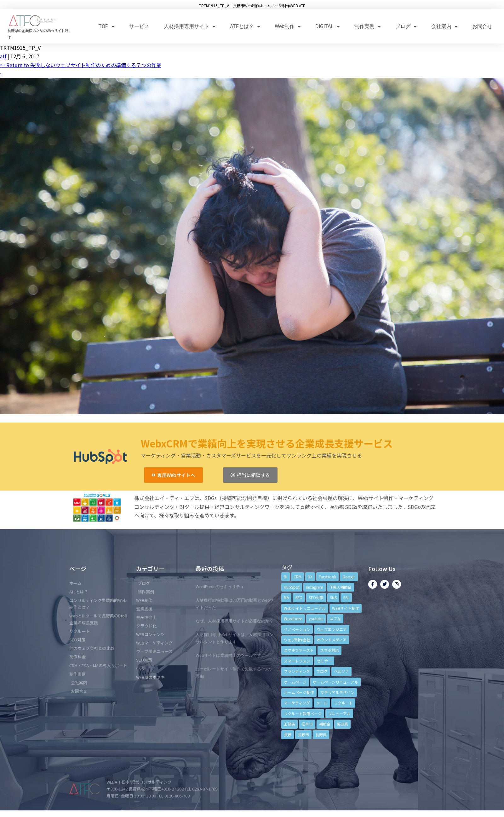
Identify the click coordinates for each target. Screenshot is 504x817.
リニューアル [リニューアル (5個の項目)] (339, 713)
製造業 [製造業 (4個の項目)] (342, 724)
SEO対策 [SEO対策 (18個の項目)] (316, 597)
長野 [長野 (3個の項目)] (288, 735)
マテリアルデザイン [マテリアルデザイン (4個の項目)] (337, 692)
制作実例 (368, 26)
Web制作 (288, 26)
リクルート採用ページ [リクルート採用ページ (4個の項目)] (303, 713)
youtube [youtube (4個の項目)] (316, 619)
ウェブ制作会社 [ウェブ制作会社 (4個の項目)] (297, 640)
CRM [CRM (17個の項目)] (298, 577)
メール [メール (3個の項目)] (322, 703)
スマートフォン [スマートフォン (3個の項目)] (297, 661)
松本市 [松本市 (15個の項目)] (307, 724)
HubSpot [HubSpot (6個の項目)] (292, 587)
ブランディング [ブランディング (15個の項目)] (297, 671)
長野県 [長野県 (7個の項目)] (321, 735)
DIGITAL (328, 26)
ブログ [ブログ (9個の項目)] (322, 671)
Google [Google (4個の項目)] (349, 577)
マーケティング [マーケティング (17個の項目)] (297, 703)
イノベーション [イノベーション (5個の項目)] (297, 629)
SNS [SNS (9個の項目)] (333, 597)
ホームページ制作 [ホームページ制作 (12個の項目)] (299, 692)
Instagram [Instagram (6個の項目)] (315, 587)
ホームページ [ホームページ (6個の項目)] (295, 682)
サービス (139, 26)
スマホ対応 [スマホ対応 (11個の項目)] (329, 650)
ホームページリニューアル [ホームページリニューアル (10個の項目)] (335, 682)
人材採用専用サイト (190, 26)
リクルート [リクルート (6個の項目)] (343, 703)
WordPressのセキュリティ (220, 587)
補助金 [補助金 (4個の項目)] (325, 724)
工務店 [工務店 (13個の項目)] (289, 724)
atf (3, 56)
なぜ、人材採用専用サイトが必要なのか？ (235, 621)
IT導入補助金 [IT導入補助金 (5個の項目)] (341, 587)
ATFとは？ (245, 26)
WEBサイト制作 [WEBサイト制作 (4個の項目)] (346, 608)
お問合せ (482, 26)
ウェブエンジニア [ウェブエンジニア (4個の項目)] (332, 629)
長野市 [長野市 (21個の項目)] (303, 735)
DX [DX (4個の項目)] (310, 577)
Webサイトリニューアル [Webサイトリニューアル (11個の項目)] (305, 608)
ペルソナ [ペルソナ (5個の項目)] (341, 671)
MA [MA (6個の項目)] (286, 597)
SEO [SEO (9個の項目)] (299, 597)
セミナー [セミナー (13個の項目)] (324, 661)
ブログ (406, 26)
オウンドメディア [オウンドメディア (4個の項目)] (332, 640)
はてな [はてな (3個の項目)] (335, 619)
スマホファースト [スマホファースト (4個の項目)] (299, 650)
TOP (107, 26)
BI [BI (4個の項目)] (286, 577)
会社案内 (444, 26)
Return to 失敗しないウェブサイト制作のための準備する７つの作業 (81, 65)
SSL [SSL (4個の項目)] (346, 597)
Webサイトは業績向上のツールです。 (230, 655)
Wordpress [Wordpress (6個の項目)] (293, 619)
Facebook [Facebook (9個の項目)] (327, 577)
